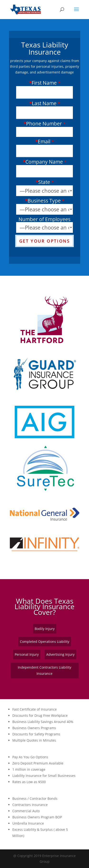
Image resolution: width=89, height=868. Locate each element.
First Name (44, 83)
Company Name (44, 162)
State (44, 182)
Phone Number (44, 124)
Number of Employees (44, 219)
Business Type (44, 201)
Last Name (44, 104)
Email (44, 142)
